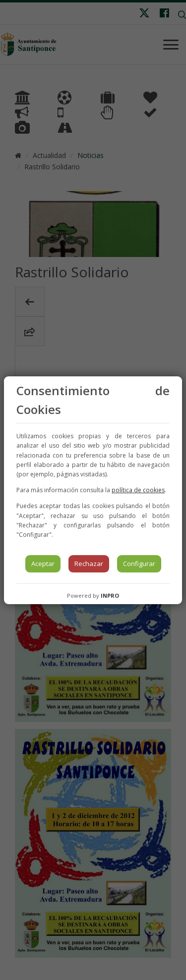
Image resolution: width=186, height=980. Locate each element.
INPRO (110, 595)
